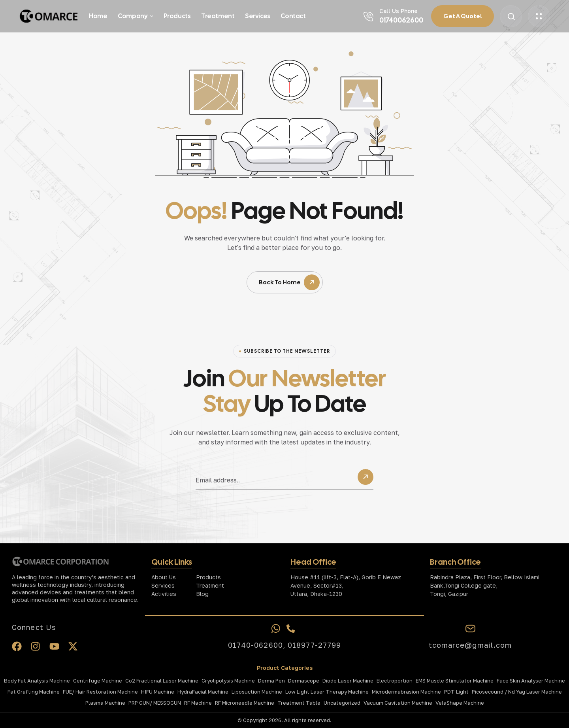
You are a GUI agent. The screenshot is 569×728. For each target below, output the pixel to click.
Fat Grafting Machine (34, 692)
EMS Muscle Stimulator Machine (455, 681)
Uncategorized (342, 703)
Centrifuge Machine (98, 681)
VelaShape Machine (460, 703)
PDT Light (456, 692)
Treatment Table (299, 703)
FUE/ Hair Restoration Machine (100, 692)
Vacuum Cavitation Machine (398, 703)
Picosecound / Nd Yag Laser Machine (517, 692)
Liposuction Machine (257, 692)
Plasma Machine (105, 703)
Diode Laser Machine (348, 681)
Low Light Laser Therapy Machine (327, 692)
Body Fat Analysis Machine (37, 681)
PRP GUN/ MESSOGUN (155, 703)
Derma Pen (271, 681)
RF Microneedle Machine (245, 703)
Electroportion (395, 681)
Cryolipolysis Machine (228, 681)
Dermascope (304, 681)
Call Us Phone (398, 11)
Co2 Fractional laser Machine (162, 681)
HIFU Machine (158, 692)
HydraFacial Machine (203, 692)
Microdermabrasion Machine (406, 692)
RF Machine (198, 703)
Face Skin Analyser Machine (531, 681)
